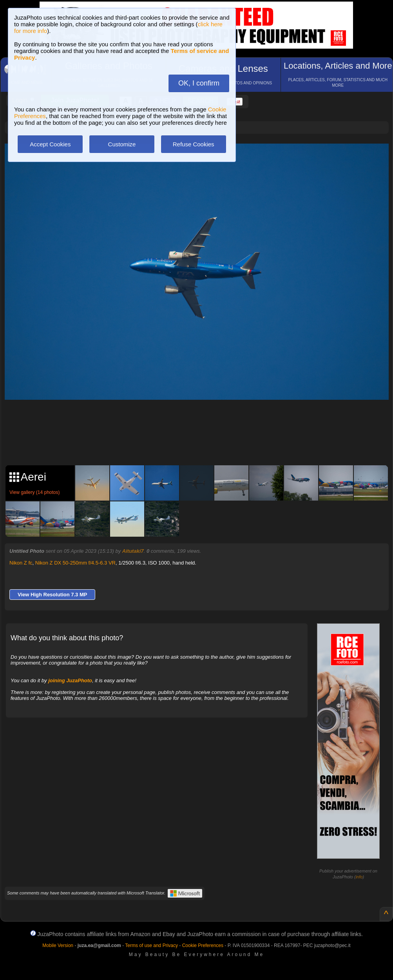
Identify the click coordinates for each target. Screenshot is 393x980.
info (359, 877)
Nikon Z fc (21, 563)
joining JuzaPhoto (70, 680)
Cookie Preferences (203, 945)
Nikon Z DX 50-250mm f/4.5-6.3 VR (75, 563)
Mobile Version (58, 945)
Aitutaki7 (133, 551)
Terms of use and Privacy (151, 945)
